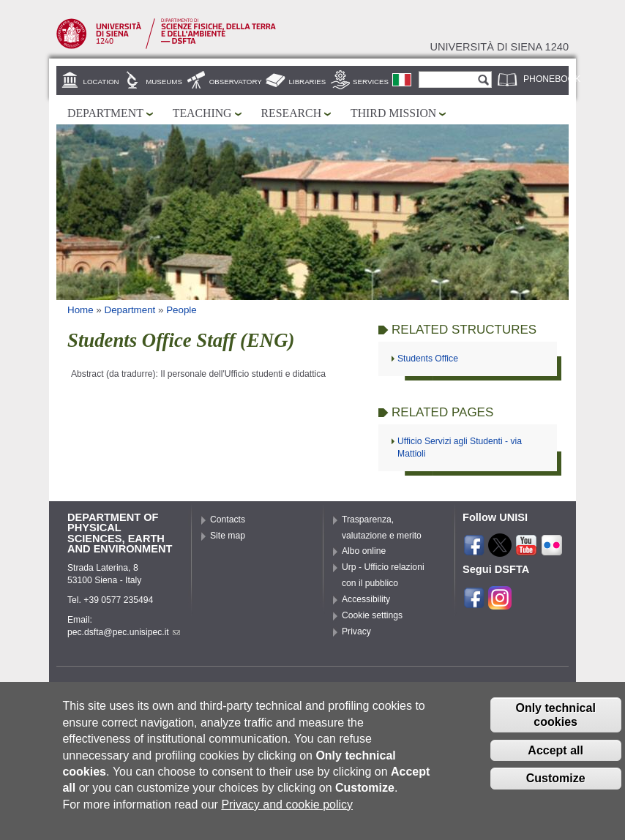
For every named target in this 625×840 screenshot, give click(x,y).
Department (105, 113)
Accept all (555, 765)
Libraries (308, 82)
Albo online (364, 551)
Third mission (393, 113)
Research (292, 113)
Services (371, 82)
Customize (556, 794)
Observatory (236, 82)
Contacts (228, 520)
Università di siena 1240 (499, 47)
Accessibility (366, 599)
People (181, 310)
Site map (228, 536)
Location (101, 82)
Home (81, 310)
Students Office (428, 359)
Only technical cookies (555, 730)
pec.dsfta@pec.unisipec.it (124, 632)
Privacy (356, 631)
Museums (164, 82)
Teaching (202, 113)
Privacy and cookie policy (287, 819)
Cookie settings (372, 615)
